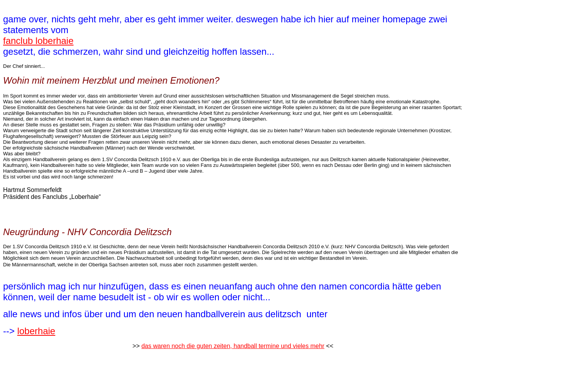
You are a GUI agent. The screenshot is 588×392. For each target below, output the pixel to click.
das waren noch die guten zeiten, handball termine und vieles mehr (233, 346)
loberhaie (36, 331)
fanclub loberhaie (38, 41)
